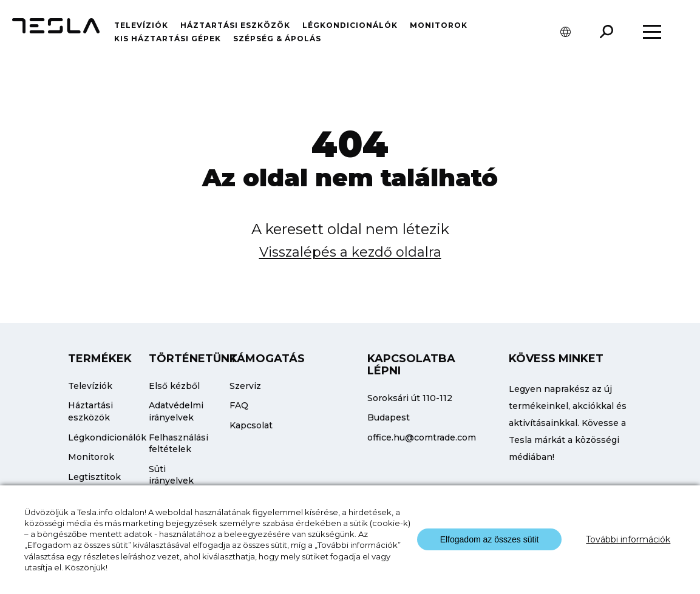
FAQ (239, 405)
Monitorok (439, 25)
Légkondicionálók (350, 25)
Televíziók (141, 25)
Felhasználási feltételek (178, 444)
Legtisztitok (94, 477)
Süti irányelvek (171, 475)
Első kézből (174, 386)
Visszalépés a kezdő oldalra (350, 252)
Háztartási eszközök (235, 25)
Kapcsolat (251, 425)
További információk (628, 539)
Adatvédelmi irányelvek (176, 411)
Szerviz (245, 386)
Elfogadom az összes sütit (490, 539)
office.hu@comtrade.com (422, 437)
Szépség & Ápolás (277, 39)
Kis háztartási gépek (168, 39)
